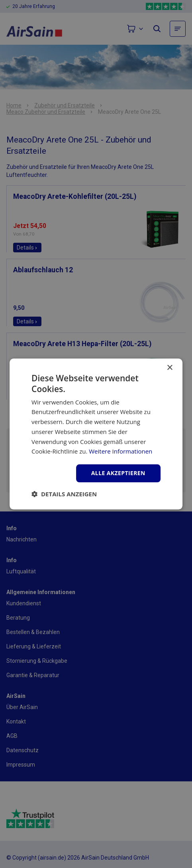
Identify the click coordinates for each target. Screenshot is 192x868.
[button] (64, 494)
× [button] (169, 368)
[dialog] (96, 434)
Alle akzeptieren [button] (118, 473)
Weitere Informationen (120, 451)
